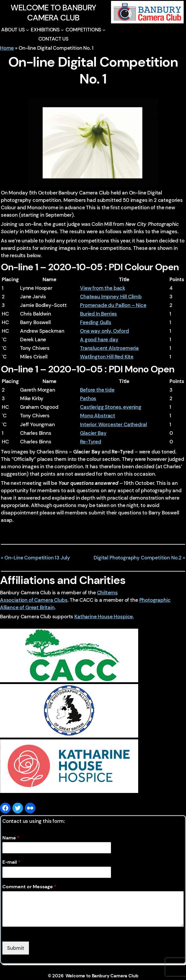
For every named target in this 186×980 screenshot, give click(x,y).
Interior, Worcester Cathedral (113, 424)
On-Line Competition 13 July (37, 558)
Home (7, 48)
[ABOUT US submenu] (27, 30)
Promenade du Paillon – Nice (113, 305)
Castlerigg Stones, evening (111, 407)
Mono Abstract (98, 416)
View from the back (103, 288)
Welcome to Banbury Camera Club (53, 13)
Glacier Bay (93, 433)
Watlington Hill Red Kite (107, 357)
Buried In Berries (98, 314)
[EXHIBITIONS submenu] (62, 30)
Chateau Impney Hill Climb (111, 297)
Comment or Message (29, 887)
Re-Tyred (91, 442)
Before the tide (97, 390)
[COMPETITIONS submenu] (104, 30)
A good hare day (99, 339)
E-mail (11, 862)
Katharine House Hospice (104, 617)
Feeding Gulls (96, 322)
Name (11, 838)
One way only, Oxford (105, 331)
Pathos (88, 398)
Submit (16, 948)
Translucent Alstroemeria (109, 348)
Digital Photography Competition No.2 (138, 558)
